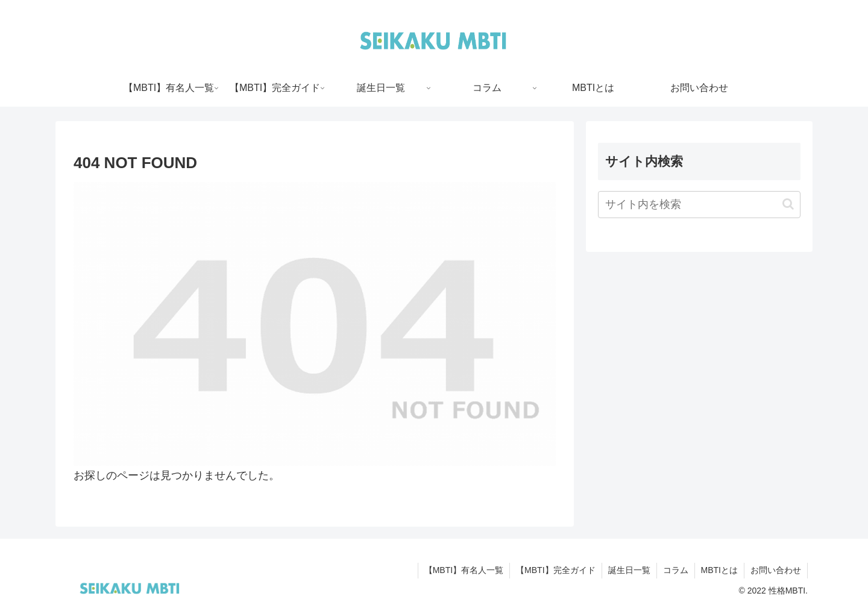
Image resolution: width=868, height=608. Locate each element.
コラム (676, 570)
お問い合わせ (776, 570)
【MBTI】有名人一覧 (464, 570)
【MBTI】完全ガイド (555, 570)
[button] (788, 204)
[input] (699, 205)
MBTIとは (719, 570)
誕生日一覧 (629, 570)
